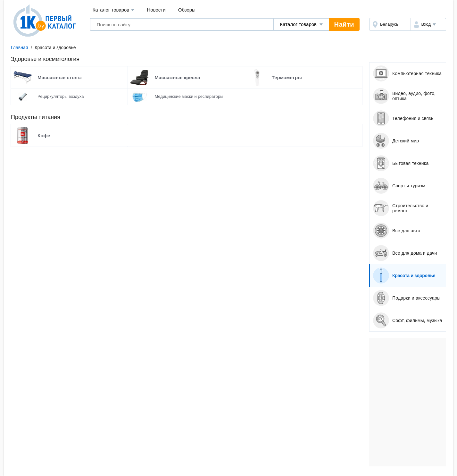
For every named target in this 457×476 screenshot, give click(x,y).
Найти (344, 24)
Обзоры (187, 10)
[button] (428, 24)
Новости (156, 10)
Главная (19, 47)
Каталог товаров (114, 10)
